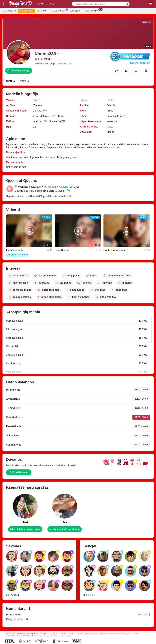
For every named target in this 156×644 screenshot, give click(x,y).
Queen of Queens (58, 187)
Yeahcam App (92, 11)
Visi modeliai (9, 11)
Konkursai (75, 11)
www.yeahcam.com (39, 634)
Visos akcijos (60, 11)
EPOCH (62, 634)
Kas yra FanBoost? (140, 63)
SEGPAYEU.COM (73, 634)
